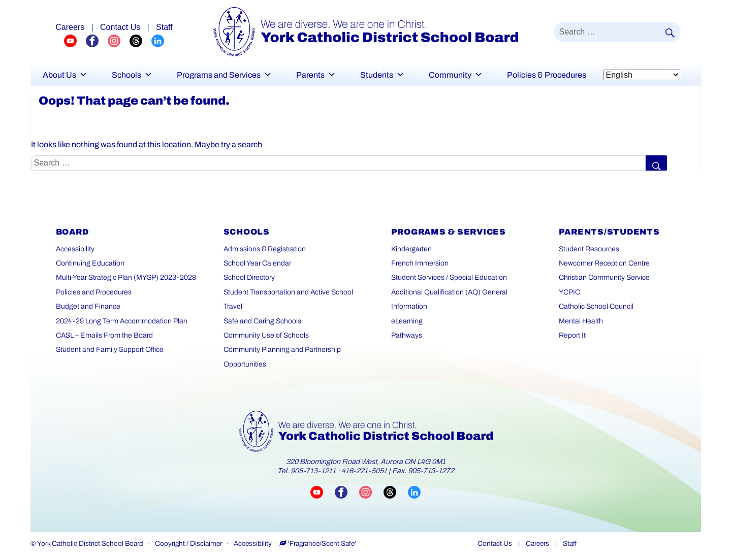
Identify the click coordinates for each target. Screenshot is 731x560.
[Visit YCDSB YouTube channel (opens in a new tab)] (323, 492)
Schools (132, 75)
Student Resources (589, 249)
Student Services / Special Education (449, 277)
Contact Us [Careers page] (120, 27)
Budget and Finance (88, 306)
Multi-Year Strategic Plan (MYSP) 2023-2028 (126, 277)
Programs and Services (224, 75)
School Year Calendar (257, 263)
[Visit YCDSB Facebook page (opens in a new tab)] (347, 492)
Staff (570, 543)
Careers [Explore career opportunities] (70, 27)
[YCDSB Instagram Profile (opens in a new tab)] (119, 40)
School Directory (249, 277)
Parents (316, 75)
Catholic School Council (596, 306)
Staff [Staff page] (164, 27)
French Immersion (420, 263)
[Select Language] (642, 75)
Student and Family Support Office (110, 350)
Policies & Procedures (547, 75)
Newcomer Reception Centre (604, 263)
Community (456, 75)
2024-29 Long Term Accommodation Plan (122, 321)
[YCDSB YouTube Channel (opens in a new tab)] (75, 40)
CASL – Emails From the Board (104, 335)
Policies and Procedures (94, 292)
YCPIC (569, 292)
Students (382, 75)
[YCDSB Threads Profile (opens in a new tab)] (140, 40)
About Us (65, 75)
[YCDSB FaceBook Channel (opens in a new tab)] (97, 40)
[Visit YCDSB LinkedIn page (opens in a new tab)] (414, 492)
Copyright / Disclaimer (188, 543)
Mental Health (581, 321)
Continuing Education (90, 263)
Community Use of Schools (266, 335)
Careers (537, 543)
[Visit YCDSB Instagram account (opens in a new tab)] (371, 492)
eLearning (407, 321)
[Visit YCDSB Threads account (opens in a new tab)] (396, 492)
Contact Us (495, 543)
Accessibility (75, 249)
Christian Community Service (604, 277)
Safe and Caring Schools (262, 321)
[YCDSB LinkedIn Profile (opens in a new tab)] (158, 40)
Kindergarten (411, 249)
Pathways (407, 335)
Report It (572, 335)
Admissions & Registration (265, 249)
